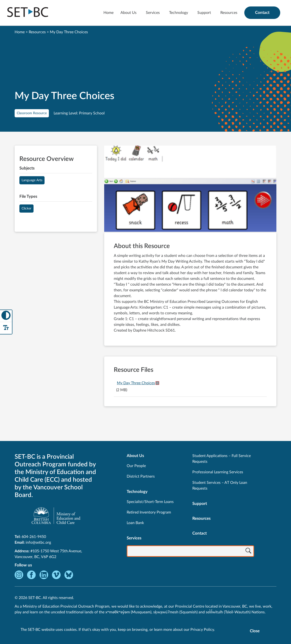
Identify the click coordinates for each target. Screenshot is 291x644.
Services (153, 13)
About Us (128, 13)
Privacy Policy (202, 630)
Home (108, 13)
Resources (229, 13)
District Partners (141, 476)
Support (204, 13)
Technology (179, 13)
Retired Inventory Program (149, 512)
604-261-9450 (34, 537)
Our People (136, 466)
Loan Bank (135, 523)
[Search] (248, 552)
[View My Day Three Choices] (190, 189)
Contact (262, 13)
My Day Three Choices (136, 383)
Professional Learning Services (218, 472)
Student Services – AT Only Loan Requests (220, 486)
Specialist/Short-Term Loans (150, 502)
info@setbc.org (38, 542)
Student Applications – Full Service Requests (222, 459)
